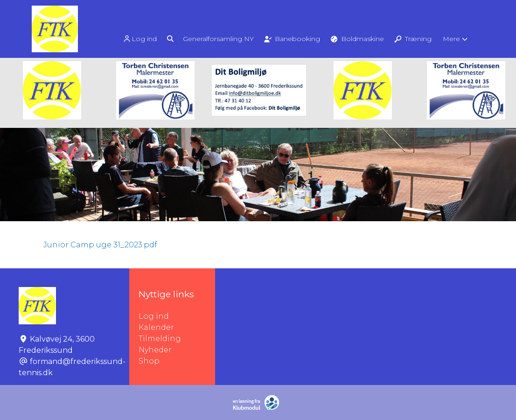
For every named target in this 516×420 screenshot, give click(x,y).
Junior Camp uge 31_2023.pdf (100, 245)
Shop (149, 361)
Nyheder (155, 350)
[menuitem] (140, 38)
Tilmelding (160, 339)
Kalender (156, 327)
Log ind (139, 39)
